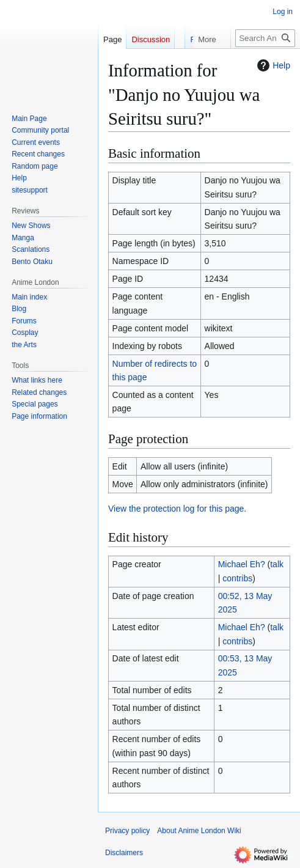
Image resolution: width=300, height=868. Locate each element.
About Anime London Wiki (199, 831)
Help (272, 65)
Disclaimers (124, 853)
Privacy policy (127, 831)
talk (277, 564)
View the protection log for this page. (177, 509)
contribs (237, 578)
